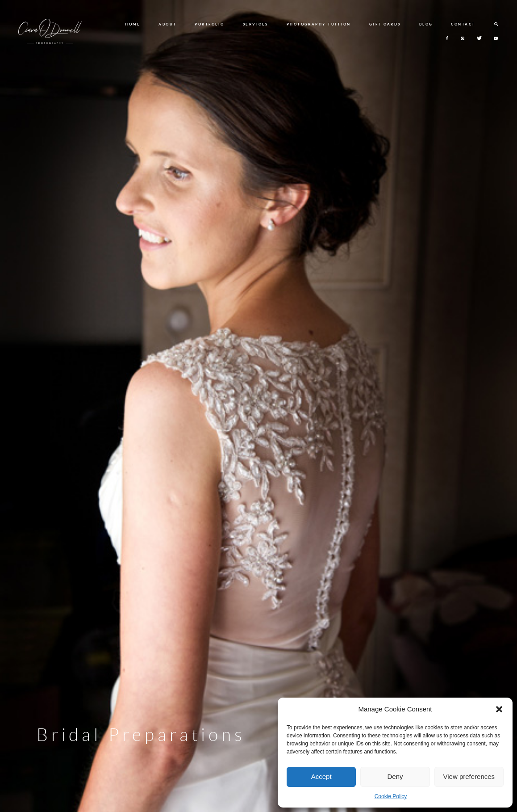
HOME (133, 24)
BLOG (426, 24)
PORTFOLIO (209, 24)
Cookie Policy (391, 796)
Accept (321, 776)
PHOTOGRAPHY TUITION (319, 24)
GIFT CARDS (385, 24)
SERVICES (256, 24)
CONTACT (463, 24)
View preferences (469, 776)
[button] (499, 709)
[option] (258, 406)
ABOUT (168, 24)
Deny (395, 776)
